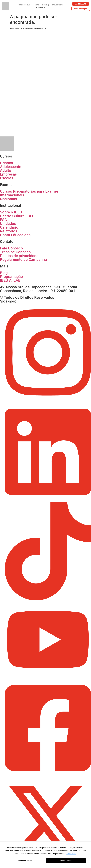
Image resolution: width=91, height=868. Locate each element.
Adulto (6, 170)
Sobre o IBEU (11, 212)
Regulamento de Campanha (23, 260)
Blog (4, 273)
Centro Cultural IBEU (17, 216)
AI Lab (37, 5)
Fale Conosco (11, 248)
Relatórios (9, 231)
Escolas (7, 178)
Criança (6, 163)
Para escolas (40, 8)
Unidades (8, 224)
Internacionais (12, 195)
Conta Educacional (16, 235)
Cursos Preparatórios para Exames (29, 191)
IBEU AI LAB (10, 280)
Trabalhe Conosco (15, 252)
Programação (11, 277)
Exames (45, 5)
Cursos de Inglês (24, 5)
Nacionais (8, 199)
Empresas (8, 174)
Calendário (9, 227)
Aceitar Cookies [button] (66, 861)
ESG (3, 220)
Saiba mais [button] (71, 854)
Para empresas (57, 5)
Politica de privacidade (19, 256)
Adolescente (11, 167)
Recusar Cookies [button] (25, 861)
